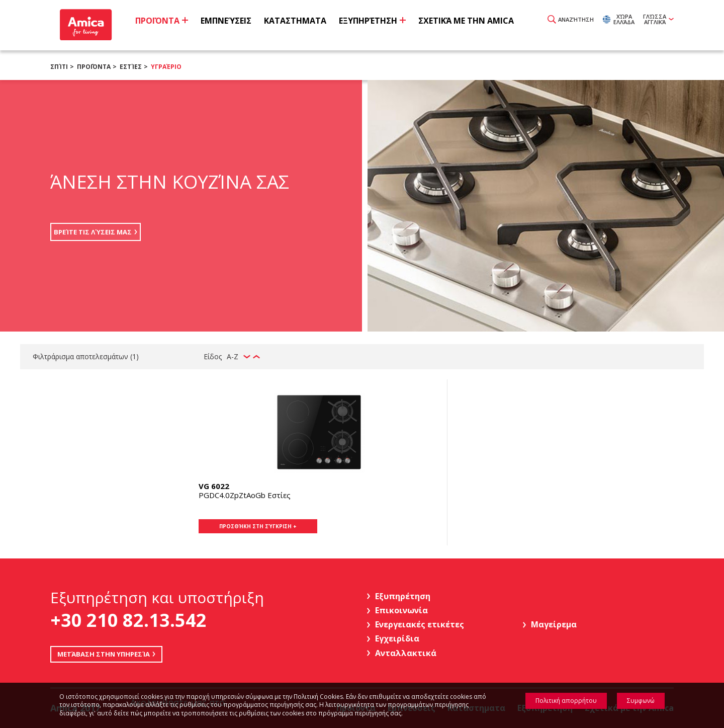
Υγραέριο (166, 67)
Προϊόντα (94, 67)
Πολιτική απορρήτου (566, 701)
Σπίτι (59, 67)
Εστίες (131, 67)
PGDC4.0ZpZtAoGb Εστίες (245, 495)
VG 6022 (214, 486)
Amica (87, 25)
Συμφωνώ (641, 701)
